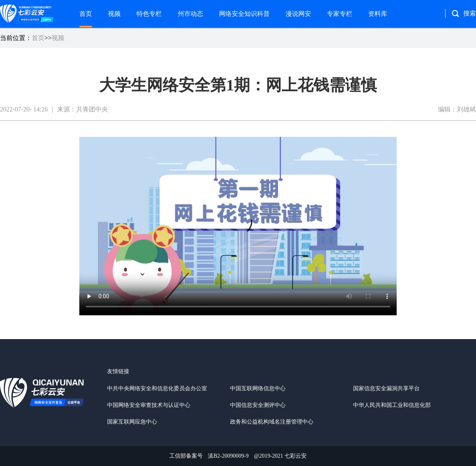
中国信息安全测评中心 (258, 405)
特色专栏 (149, 14)
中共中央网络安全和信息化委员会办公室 (157, 388)
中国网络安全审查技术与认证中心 (149, 405)
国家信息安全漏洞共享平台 (386, 388)
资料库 (378, 14)
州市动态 (190, 14)
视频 (114, 14)
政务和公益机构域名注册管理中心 (272, 422)
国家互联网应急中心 (132, 422)
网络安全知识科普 (244, 14)
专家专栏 (340, 14)
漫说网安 (298, 14)
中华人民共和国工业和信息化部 (392, 405)
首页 (86, 14)
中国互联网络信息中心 (258, 388)
